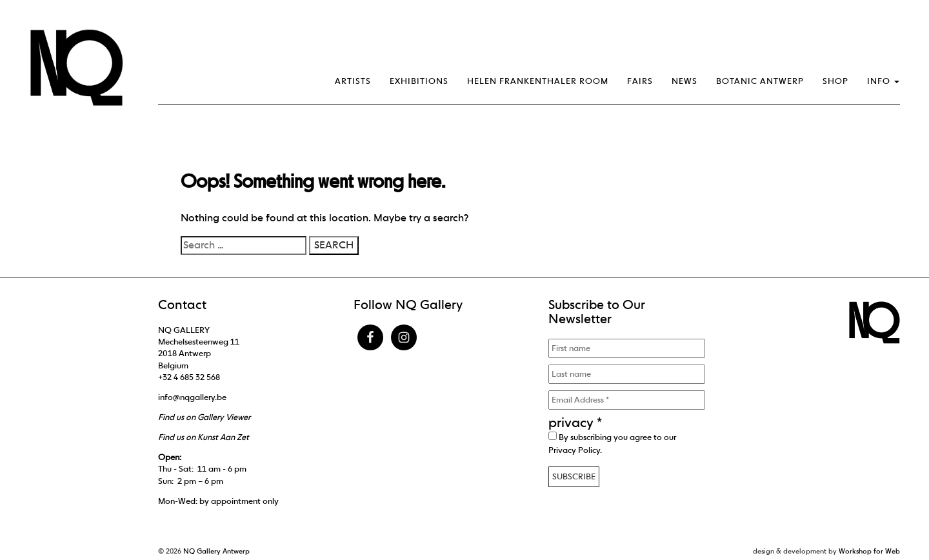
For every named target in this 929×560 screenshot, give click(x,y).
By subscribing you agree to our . (612, 443)
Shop (835, 81)
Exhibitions (419, 81)
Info (883, 81)
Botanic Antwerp (760, 81)
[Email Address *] (627, 400)
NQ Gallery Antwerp (216, 551)
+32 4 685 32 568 (189, 377)
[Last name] (627, 374)
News (684, 81)
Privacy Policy (574, 450)
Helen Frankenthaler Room (538, 81)
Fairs (640, 81)
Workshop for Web (869, 551)
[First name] (627, 348)
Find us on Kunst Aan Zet (204, 437)
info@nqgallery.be (192, 397)
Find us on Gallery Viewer (204, 417)
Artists (353, 81)
